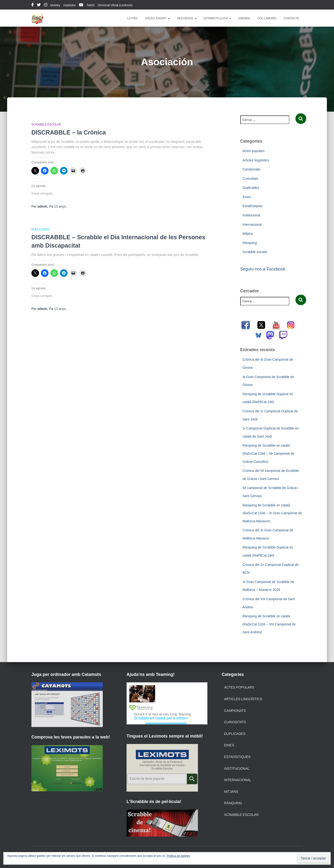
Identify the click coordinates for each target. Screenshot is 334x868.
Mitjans (248, 234)
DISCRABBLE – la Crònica (69, 132)
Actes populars (254, 151)
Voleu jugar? (158, 18)
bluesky (55, 5)
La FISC (133, 18)
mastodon (70, 5)
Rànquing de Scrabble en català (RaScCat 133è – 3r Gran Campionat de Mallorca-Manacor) (272, 513)
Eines (247, 197)
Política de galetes (178, 856)
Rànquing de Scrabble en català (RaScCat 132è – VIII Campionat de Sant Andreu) (269, 624)
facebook (33, 5)
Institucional (251, 215)
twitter (39, 5)
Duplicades (41, 229)
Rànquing (250, 243)
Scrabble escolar (46, 125)
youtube (81, 5)
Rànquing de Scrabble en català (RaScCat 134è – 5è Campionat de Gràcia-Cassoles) (269, 453)
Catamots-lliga (217, 18)
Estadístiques (253, 206)
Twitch (90, 5)
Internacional (252, 224)
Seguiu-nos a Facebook (263, 269)
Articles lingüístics (256, 160)
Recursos (187, 18)
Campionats (252, 169)
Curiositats (250, 179)
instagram (46, 5)
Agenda (244, 18)
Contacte (291, 18)
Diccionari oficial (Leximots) (115, 5)
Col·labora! (267, 18)
